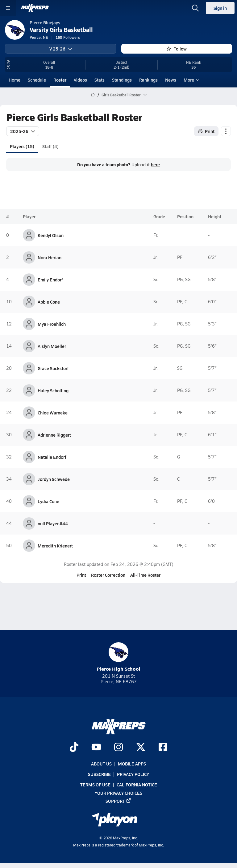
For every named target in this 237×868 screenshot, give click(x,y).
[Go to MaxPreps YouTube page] (96, 748)
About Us (101, 764)
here (155, 164)
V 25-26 (61, 49)
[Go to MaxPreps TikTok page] (74, 748)
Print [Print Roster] (206, 131)
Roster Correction (108, 575)
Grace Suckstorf (53, 368)
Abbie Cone (49, 302)
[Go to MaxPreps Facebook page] (163, 748)
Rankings (148, 80)
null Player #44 (53, 523)
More (191, 80)
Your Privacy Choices (118, 793)
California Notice (137, 785)
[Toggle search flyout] (195, 8)
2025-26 (23, 131)
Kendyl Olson (51, 235)
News (171, 80)
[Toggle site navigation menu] (8, 8)
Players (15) (22, 146)
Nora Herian (50, 257)
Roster (60, 80)
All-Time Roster (145, 575)
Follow (177, 49)
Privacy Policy (133, 774)
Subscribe (99, 774)
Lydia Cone (48, 501)
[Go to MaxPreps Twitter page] (141, 748)
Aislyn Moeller (52, 346)
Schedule (37, 80)
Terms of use (95, 785)
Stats (100, 80)
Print (81, 575)
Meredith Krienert (55, 546)
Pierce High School (118, 657)
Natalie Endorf (52, 457)
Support (118, 801)
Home (15, 80)
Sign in (220, 8)
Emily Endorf (50, 280)
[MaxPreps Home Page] (93, 95)
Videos (80, 80)
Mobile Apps (132, 764)
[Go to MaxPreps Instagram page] (118, 748)
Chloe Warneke (53, 413)
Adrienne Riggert (54, 435)
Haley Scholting (53, 390)
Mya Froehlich (52, 324)
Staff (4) (50, 146)
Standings (122, 80)
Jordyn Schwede (54, 479)
